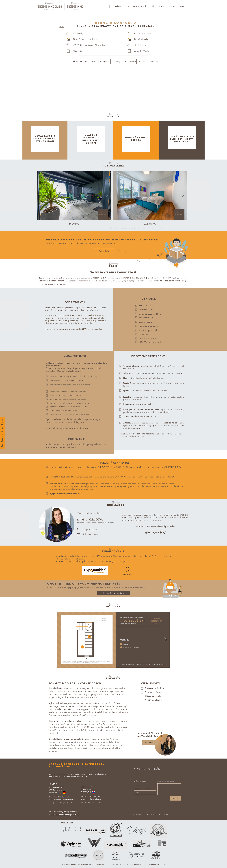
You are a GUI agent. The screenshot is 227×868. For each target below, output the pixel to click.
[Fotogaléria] (105, 61)
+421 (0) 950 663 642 (92, 796)
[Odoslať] (175, 798)
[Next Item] (107, 195)
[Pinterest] (68, 803)
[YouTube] (61, 803)
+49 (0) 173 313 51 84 (61, 797)
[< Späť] (61, 27)
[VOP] (166, 815)
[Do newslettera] (105, 251)
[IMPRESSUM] (156, 815)
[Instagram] (54, 803)
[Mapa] (93, 61)
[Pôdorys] (142, 61)
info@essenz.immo (90, 534)
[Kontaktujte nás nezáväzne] (114, 593)
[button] (117, 6)
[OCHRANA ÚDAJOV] (142, 815)
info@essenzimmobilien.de (65, 799)
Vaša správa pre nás (165, 782)
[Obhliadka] (154, 61)
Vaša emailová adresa (143, 789)
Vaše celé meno (140, 781)
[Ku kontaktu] (150, 743)
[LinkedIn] (64, 803)
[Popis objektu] (130, 61)
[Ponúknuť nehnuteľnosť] (2, 433)
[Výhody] (117, 61)
